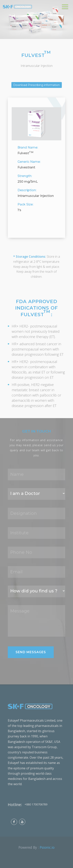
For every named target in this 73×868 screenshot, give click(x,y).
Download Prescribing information (36, 85)
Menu (66, 5)
